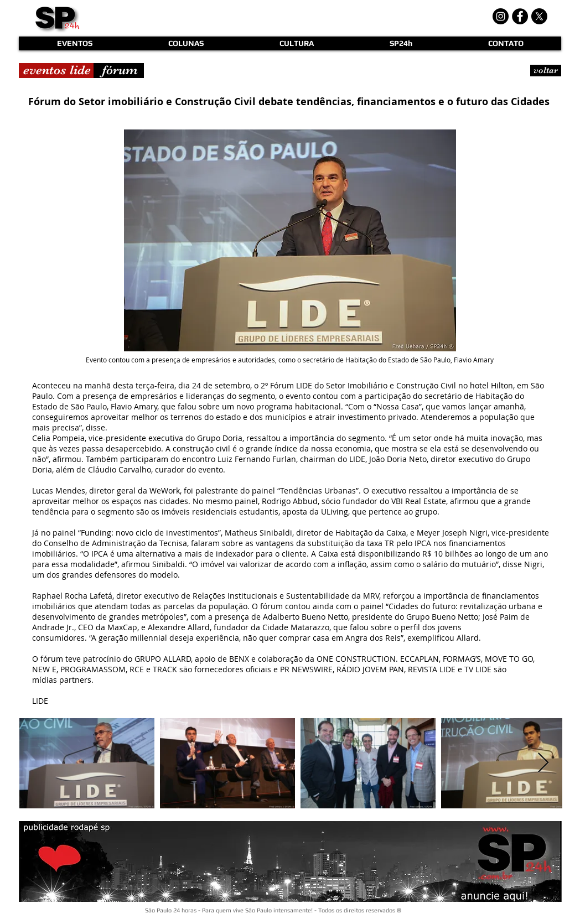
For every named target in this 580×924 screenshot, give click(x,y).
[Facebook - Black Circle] (520, 16)
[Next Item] (543, 763)
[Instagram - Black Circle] (501, 16)
